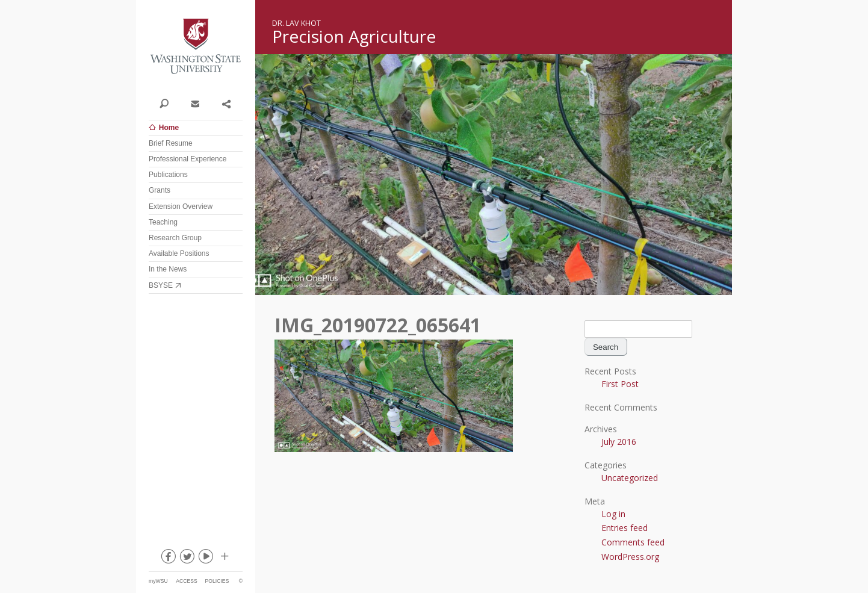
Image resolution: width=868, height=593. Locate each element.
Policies (217, 581)
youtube (205, 559)
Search (164, 103)
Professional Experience (188, 159)
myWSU (158, 581)
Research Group (175, 238)
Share (226, 103)
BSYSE (161, 285)
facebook (168, 559)
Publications (168, 175)
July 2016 (619, 442)
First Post (620, 384)
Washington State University (196, 47)
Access (186, 581)
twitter (187, 559)
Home (169, 128)
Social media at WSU (224, 559)
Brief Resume (171, 143)
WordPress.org (630, 557)
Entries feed (625, 528)
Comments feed (633, 542)
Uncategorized (630, 478)
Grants (160, 190)
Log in (613, 514)
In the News (168, 269)
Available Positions (179, 253)
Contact (195, 103)
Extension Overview (181, 206)
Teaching (163, 222)
